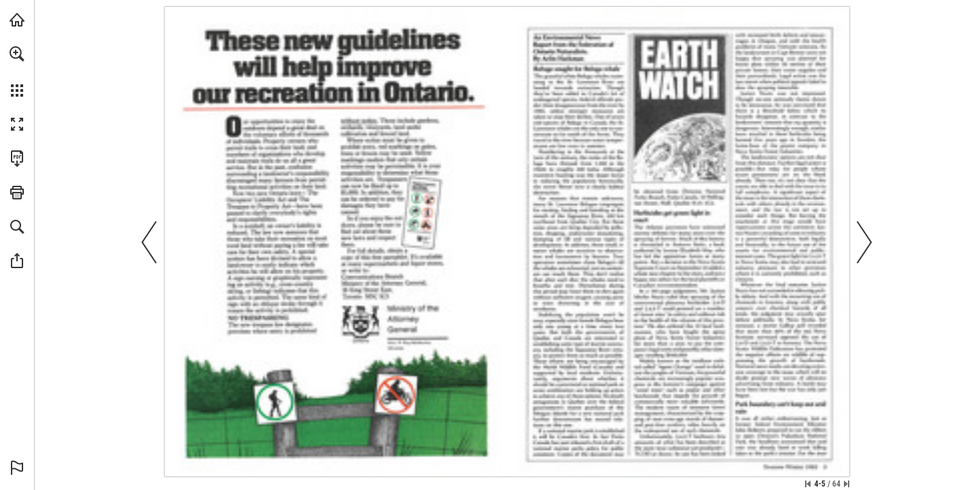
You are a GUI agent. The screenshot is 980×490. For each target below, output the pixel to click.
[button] (17, 54)
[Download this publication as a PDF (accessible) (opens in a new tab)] (17, 159)
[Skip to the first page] (808, 484)
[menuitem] (17, 71)
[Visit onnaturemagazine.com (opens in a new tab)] (17, 20)
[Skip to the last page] (847, 484)
